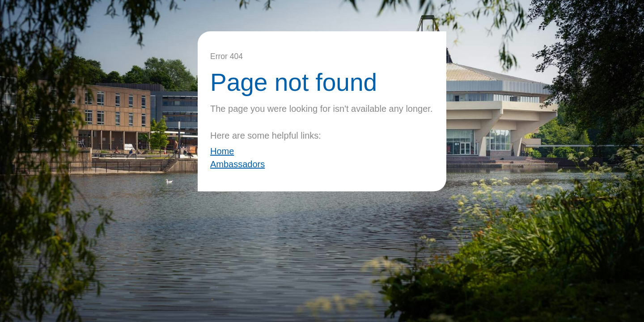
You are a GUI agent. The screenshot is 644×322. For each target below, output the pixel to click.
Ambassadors (237, 164)
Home (222, 151)
